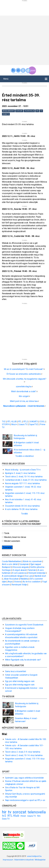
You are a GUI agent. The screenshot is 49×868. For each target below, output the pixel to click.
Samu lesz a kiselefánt (16, 671)
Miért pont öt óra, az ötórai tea (25, 401)
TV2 (4, 422)
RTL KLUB (12, 422)
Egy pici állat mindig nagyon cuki (20, 681)
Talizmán (32, 570)
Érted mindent (8, 111)
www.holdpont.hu (34, 856)
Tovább (24, 514)
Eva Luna (29, 576)
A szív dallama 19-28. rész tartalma (21, 509)
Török (7, 533)
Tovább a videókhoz (25, 456)
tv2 (4, 816)
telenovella (29, 111)
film (39, 816)
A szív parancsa (19, 573)
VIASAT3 (34, 422)
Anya (10, 582)
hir (37, 111)
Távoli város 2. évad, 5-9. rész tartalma (23, 752)
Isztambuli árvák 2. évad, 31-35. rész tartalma (26, 480)
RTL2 (26, 422)
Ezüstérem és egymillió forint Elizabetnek (24, 625)
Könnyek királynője (37, 573)
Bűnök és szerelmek (32, 561)
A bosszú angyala (21, 567)
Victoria (17, 582)
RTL (20, 422)
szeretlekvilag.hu (24, 387)
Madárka (24, 579)
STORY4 (6, 424)
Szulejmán (24, 564)
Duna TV (6, 114)
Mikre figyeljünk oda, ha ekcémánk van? (23, 660)
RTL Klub (13, 816)
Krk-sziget (25, 396)
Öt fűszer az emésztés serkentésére (25, 374)
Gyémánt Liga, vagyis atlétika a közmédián (24, 778)
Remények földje (19, 585)
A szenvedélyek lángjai (12, 576)
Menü (6, 79)
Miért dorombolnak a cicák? (25, 391)
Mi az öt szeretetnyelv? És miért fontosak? (25, 369)
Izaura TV (23, 424)
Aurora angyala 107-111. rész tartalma (22, 483)
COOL (42, 422)
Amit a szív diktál (10, 564)
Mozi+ (14, 424)
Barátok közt (40, 576)
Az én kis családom (32, 582)
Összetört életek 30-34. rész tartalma (22, 506)
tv (41, 111)
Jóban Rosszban (11, 579)
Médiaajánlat (40, 860)
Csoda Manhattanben (12, 561)
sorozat (19, 111)
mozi (23, 816)
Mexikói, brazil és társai (15, 537)
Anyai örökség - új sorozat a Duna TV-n (23, 470)
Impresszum (8, 860)
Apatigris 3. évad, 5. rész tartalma (20, 473)
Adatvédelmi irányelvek (24, 860)
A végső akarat (19, 570)
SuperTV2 (34, 424)
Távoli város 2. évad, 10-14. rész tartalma (24, 477)
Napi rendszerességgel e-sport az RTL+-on (25, 800)
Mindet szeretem (12, 541)
